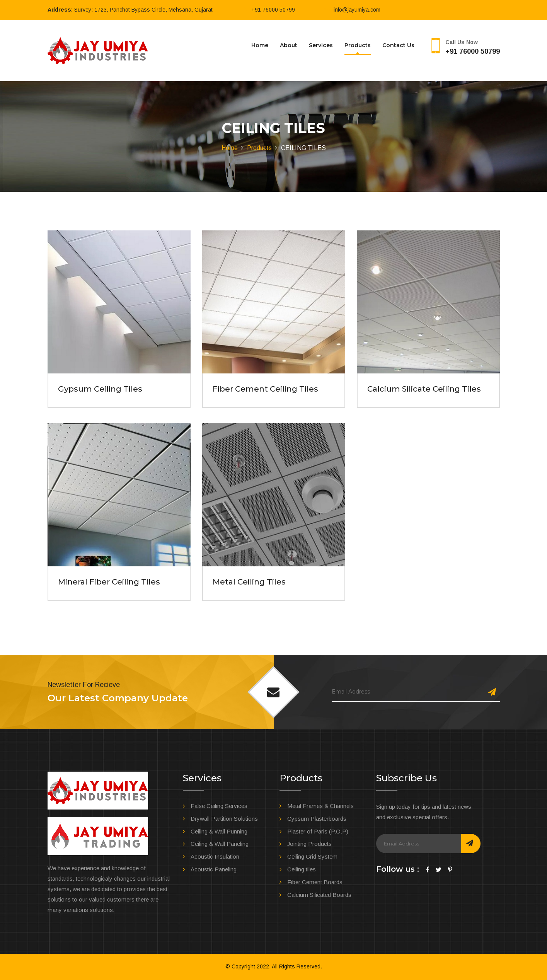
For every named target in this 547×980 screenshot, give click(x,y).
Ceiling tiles (302, 869)
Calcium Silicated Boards (319, 895)
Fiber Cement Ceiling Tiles (265, 389)
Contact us (398, 45)
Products (358, 45)
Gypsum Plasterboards (317, 819)
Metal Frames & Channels (320, 806)
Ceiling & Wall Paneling (220, 844)
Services (321, 45)
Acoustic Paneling (214, 869)
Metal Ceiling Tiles (249, 582)
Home (260, 45)
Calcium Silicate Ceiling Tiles (424, 389)
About (289, 45)
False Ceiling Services (219, 806)
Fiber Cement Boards (315, 882)
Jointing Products (309, 844)
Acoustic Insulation (215, 856)
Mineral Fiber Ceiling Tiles (109, 582)
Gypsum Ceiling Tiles (100, 389)
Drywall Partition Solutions (224, 819)
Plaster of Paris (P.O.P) (318, 831)
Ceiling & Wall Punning (219, 831)
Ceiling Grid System (312, 856)
